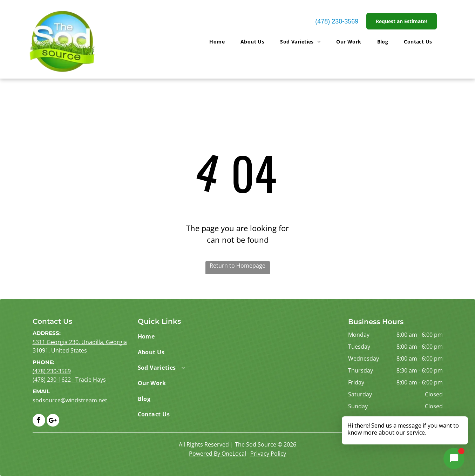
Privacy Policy (268, 454)
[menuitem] (220, 42)
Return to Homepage (238, 266)
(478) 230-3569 (337, 21)
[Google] (53, 421)
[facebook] (39, 421)
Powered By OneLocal (218, 454)
